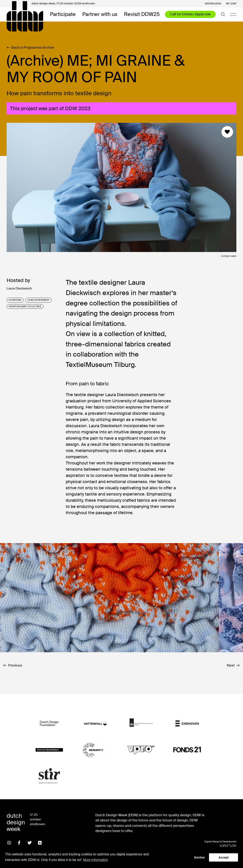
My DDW (231, 4)
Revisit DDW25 (142, 14)
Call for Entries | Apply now (190, 14)
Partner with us (100, 14)
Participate (63, 14)
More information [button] (96, 860)
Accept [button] (224, 857)
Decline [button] (199, 857)
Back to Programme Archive (30, 48)
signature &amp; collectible (25, 306)
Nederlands (213, 4)
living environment (38, 300)
